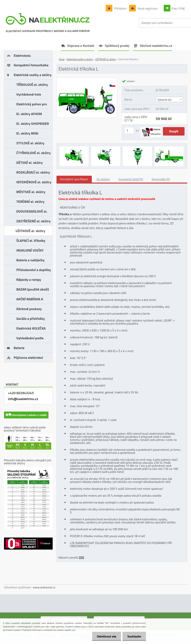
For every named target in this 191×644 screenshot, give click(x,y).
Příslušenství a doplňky (34, 270)
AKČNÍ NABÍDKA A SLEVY (30, 300)
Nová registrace (147, 8)
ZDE (81, 557)
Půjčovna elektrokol (28, 358)
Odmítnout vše (107, 636)
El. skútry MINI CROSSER (27, 134)
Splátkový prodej (117, 46)
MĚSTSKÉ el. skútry (31, 192)
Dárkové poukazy (29, 309)
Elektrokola (22, 56)
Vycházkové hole (29, 94)
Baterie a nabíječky (31, 260)
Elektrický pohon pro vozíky (32, 105)
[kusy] (129, 130)
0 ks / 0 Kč (178, 8)
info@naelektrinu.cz (23, 399)
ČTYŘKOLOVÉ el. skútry (34, 153)
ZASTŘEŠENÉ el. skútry (33, 221)
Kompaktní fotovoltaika (31, 65)
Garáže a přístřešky (31, 319)
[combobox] (169, 99)
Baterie (19, 348)
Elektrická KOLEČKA (31, 328)
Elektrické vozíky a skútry (33, 75)
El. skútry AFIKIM (29, 114)
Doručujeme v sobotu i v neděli (26, 415)
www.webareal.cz (44, 587)
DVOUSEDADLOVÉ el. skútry (32, 212)
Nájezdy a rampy (29, 280)
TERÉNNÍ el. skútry (30, 202)
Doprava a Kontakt (81, 46)
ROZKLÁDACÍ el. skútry (33, 172)
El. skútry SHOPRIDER (33, 124)
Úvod (62, 59)
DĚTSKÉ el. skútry (30, 163)
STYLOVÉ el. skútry (30, 143)
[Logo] (48, 23)
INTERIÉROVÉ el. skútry (34, 182)
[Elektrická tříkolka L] (87, 79)
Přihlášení (120, 8)
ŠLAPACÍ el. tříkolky (31, 241)
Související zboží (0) (131, 179)
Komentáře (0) (161, 179)
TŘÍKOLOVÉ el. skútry (32, 85)
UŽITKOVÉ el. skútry (30, 231)
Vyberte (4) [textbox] (164, 100)
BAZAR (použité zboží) (33, 289)
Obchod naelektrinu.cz (156, 46)
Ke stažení (103, 179)
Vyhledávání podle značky (30, 339)
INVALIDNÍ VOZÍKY (30, 250)
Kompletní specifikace (74, 179)
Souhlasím (134, 636)
